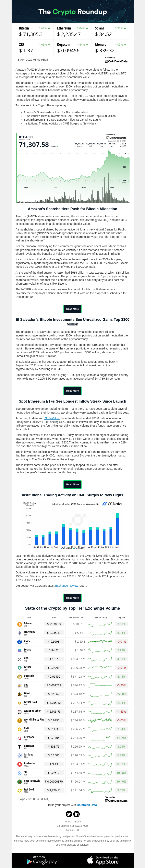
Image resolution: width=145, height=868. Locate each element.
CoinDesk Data (87, 805)
